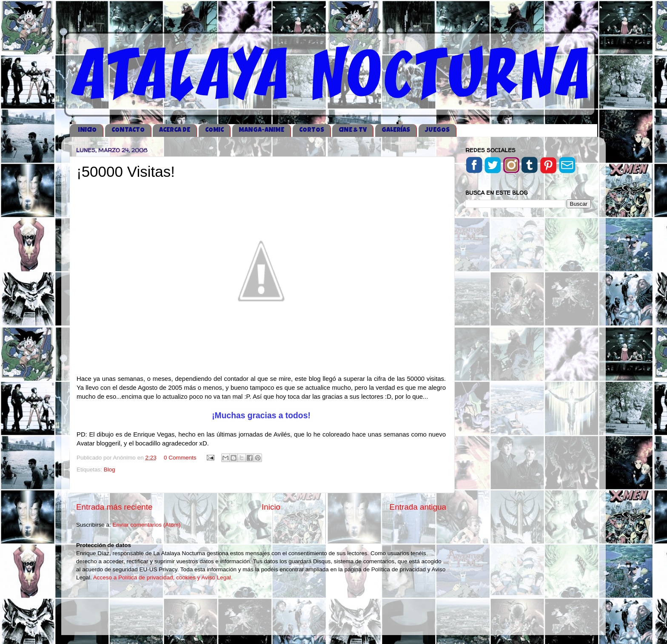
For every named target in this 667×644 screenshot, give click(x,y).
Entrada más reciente (114, 507)
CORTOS (312, 130)
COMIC (214, 130)
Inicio (271, 507)
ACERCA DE (175, 130)
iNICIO (87, 130)
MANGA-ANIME (261, 130)
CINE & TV (353, 130)
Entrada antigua (418, 507)
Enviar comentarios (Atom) (147, 525)
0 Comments (180, 458)
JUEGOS (437, 130)
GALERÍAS (396, 130)
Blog (110, 470)
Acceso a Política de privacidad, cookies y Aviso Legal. (163, 577)
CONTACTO (128, 130)
